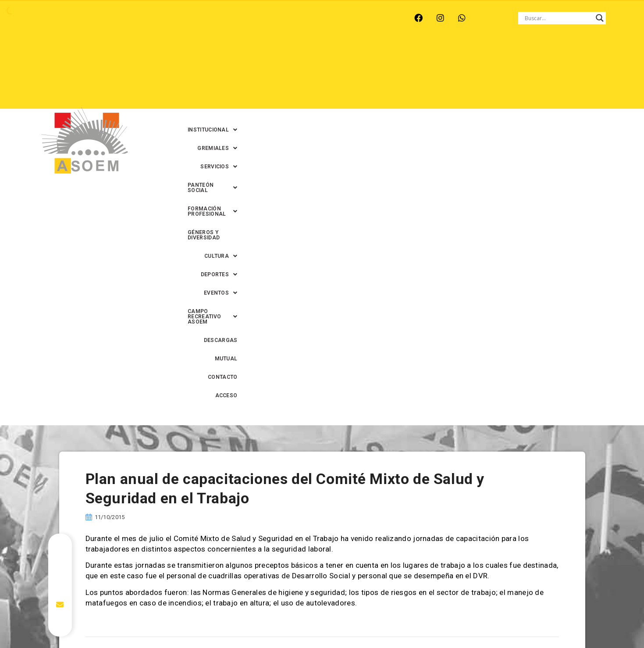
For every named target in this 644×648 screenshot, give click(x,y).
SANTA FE (233, 18)
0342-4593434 (493, 621)
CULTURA (303, 75)
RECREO (156, 18)
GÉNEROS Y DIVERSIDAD (241, 75)
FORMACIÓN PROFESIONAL (520, 57)
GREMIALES (327, 57)
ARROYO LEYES (55, 18)
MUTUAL (471, 93)
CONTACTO (511, 93)
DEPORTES (351, 75)
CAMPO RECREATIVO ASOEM (472, 75)
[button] (269, 57)
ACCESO (550, 93)
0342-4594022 (445, 621)
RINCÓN (193, 18)
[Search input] (558, 18)
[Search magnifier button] (600, 18)
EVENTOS (399, 75)
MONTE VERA (111, 18)
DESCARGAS (544, 75)
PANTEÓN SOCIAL (438, 57)
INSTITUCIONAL (269, 57)
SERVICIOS (379, 57)
